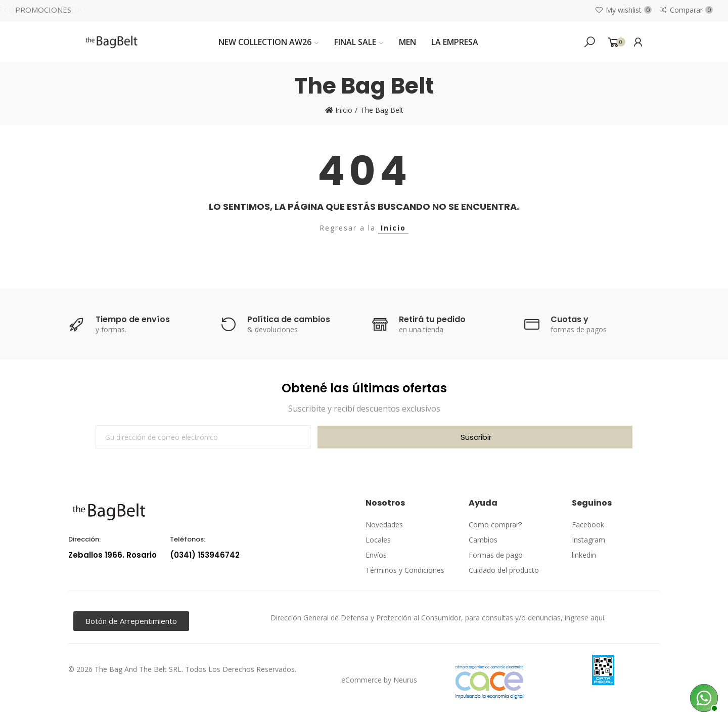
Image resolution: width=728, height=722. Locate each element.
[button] (131, 621)
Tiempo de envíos (133, 319)
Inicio (393, 228)
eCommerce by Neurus (379, 680)
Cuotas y (570, 319)
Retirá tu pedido (432, 319)
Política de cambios (289, 319)
